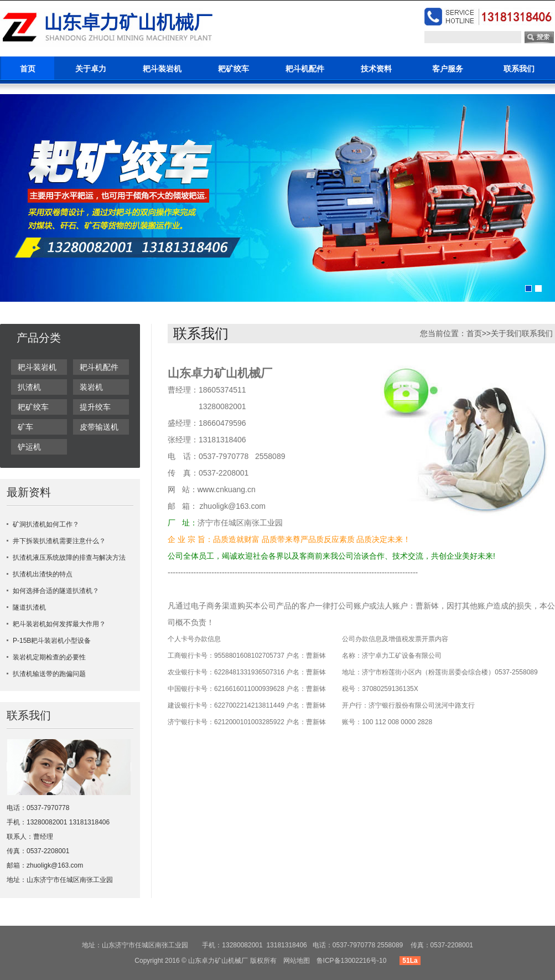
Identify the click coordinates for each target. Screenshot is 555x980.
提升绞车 (95, 407)
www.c (209, 489)
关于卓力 (91, 69)
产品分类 (39, 338)
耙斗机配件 (305, 69)
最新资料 (29, 492)
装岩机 (91, 387)
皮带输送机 (99, 427)
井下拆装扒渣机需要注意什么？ (59, 541)
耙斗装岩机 (162, 69)
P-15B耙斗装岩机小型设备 (52, 641)
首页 (28, 69)
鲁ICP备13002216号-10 (352, 961)
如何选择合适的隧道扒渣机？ (56, 591)
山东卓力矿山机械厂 (218, 961)
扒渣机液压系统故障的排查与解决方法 (69, 558)
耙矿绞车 (234, 69)
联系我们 (519, 69)
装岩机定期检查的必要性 (49, 657)
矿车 (25, 427)
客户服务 (448, 69)
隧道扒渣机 (29, 607)
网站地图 (297, 961)
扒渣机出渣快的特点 (43, 574)
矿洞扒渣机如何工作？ (46, 524)
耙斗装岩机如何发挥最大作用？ (59, 624)
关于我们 (506, 333)
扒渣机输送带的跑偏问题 (49, 674)
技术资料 (376, 69)
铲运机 (29, 447)
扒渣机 (29, 387)
